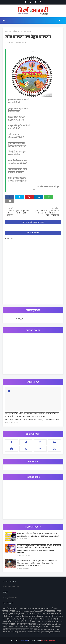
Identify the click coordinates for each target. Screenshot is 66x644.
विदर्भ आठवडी (11, 43)
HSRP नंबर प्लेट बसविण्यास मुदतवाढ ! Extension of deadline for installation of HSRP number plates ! (38, 535)
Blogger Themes (48, 640)
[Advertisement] (33, 354)
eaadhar (24, 640)
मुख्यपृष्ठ (8, 31)
